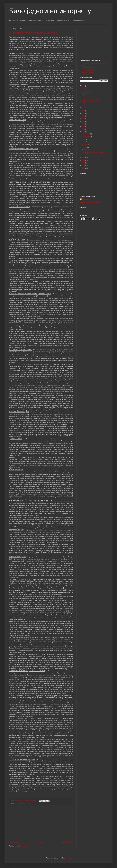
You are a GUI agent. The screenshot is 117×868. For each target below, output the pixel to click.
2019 (84, 129)
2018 (16, 803)
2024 (84, 116)
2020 (84, 127)
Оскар (83, 96)
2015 (84, 163)
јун (85, 139)
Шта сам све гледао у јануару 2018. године (34, 33)
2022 (84, 121)
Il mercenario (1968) (88, 70)
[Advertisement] (41, 824)
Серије (84, 103)
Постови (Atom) (25, 846)
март (85, 147)
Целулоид (85, 199)
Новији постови (14, 843)
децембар (87, 134)
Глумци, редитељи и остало (90, 100)
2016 (84, 160)
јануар (20, 803)
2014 (84, 166)
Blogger (68, 858)
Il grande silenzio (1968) (89, 68)
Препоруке (85, 93)
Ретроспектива (26, 803)
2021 (84, 124)
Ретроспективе (86, 91)
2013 (84, 168)
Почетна (41, 843)
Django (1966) (86, 65)
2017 (84, 158)
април (86, 145)
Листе (83, 89)
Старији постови (67, 843)
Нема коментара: (31, 801)
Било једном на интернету (50, 11)
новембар (87, 137)
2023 (84, 119)
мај (85, 142)
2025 (84, 113)
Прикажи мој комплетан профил (90, 202)
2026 (84, 111)
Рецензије (85, 98)
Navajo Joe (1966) (87, 72)
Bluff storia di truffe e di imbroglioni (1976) (94, 63)
